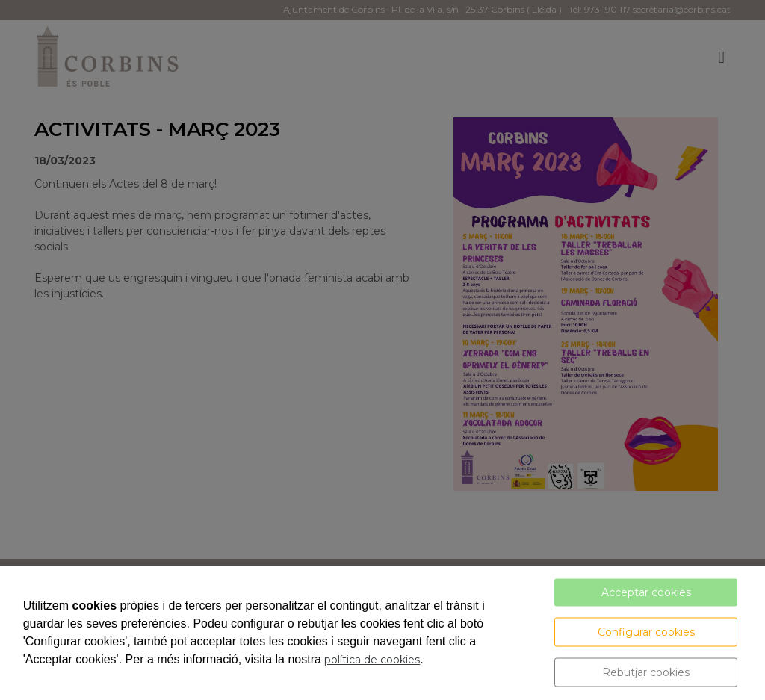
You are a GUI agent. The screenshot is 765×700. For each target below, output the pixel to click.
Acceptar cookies (646, 592)
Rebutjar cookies (646, 672)
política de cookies (372, 660)
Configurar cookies (646, 632)
